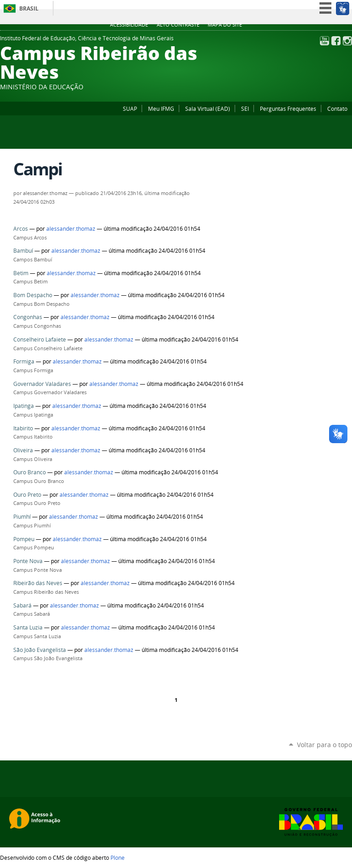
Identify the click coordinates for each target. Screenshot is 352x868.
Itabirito (23, 428)
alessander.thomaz (71, 229)
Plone (118, 857)
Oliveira (23, 450)
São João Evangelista (40, 650)
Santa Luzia (28, 627)
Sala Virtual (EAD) (208, 108)
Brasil (29, 8)
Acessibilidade (129, 25)
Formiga (24, 361)
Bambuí (23, 251)
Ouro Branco (30, 472)
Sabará (22, 605)
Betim (21, 273)
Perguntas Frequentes (288, 108)
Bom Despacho (33, 295)
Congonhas (28, 317)
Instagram (347, 41)
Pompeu (24, 539)
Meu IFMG (161, 108)
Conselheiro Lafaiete (40, 339)
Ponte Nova (28, 561)
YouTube (324, 41)
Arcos (21, 229)
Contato (337, 108)
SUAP (130, 108)
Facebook (336, 41)
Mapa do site (225, 25)
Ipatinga (24, 406)
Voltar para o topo (324, 745)
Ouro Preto (27, 495)
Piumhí (22, 517)
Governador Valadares (42, 384)
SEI (245, 108)
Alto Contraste (178, 25)
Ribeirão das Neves (38, 583)
